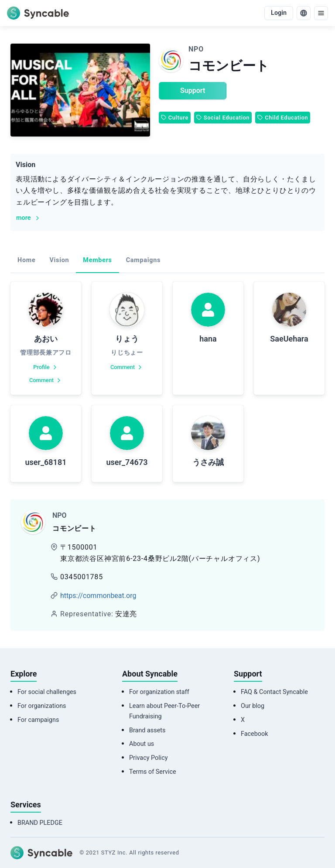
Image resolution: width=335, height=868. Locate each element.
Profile (46, 367)
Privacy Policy (149, 758)
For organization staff (159, 692)
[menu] (321, 13)
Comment (46, 380)
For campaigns (38, 720)
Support (193, 91)
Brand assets (147, 730)
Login (279, 13)
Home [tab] (26, 260)
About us (142, 744)
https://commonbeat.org (98, 596)
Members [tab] (97, 260)
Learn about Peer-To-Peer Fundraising (164, 711)
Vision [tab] (59, 260)
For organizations (42, 706)
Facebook (255, 734)
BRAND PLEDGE (40, 823)
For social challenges (47, 692)
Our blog (253, 706)
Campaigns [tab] (143, 260)
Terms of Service (153, 772)
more (29, 218)
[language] (304, 13)
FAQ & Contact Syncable (274, 692)
